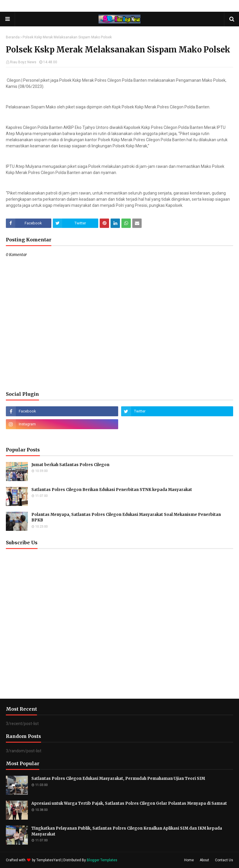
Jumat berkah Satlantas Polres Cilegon (70, 465)
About (204, 860)
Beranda (13, 37)
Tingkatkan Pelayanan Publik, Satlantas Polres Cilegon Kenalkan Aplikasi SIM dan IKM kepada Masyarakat (127, 831)
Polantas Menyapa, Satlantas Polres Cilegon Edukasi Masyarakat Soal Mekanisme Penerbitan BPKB (126, 517)
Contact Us (224, 860)
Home (189, 860)
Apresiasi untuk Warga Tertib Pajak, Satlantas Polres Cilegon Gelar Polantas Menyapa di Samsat (129, 803)
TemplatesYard (49, 860)
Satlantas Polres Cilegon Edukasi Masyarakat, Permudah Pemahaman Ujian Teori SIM (118, 779)
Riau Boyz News (23, 62)
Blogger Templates (102, 860)
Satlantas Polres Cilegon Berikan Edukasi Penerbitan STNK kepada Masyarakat (112, 490)
